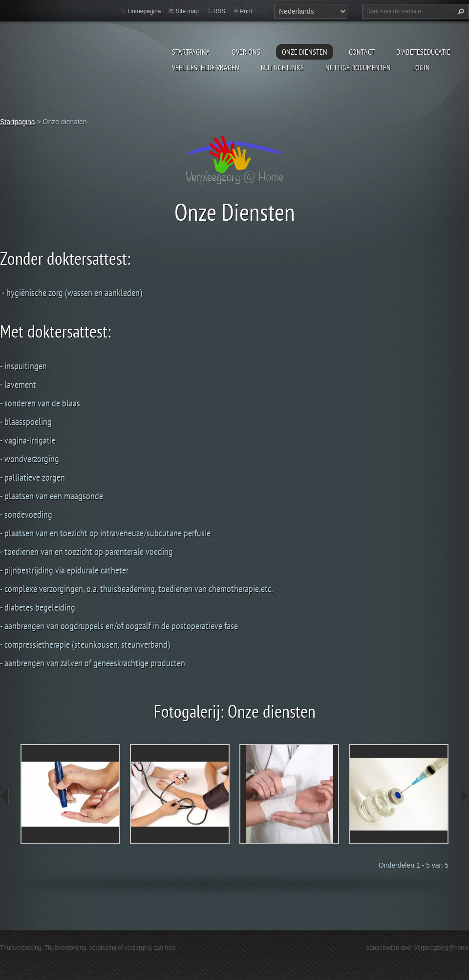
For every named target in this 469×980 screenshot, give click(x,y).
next (464, 796)
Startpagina (191, 52)
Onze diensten (305, 52)
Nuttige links (282, 67)
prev (5, 796)
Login (421, 67)
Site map (187, 11)
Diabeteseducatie (423, 52)
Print (246, 11)
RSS (220, 11)
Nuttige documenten (358, 67)
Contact (362, 52)
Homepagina (144, 11)
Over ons (246, 52)
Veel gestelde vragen (206, 67)
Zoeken (460, 11)
